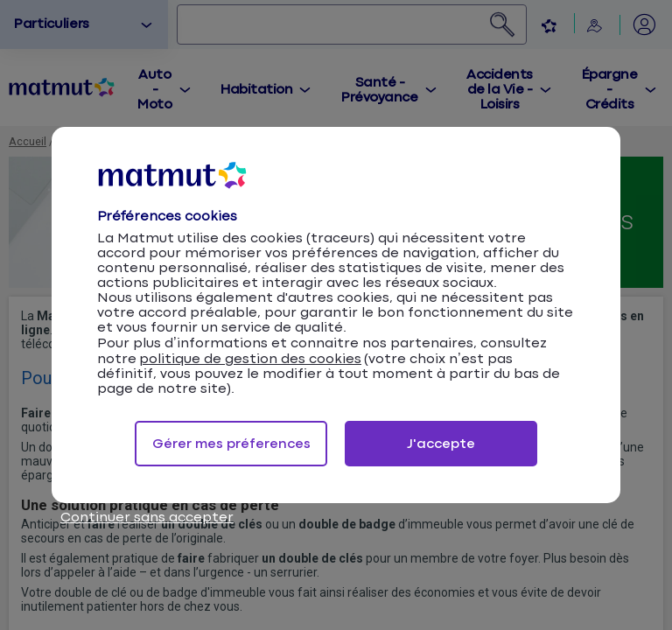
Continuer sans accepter (147, 518)
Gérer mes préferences (231, 444)
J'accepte (441, 444)
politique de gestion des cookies (250, 359)
